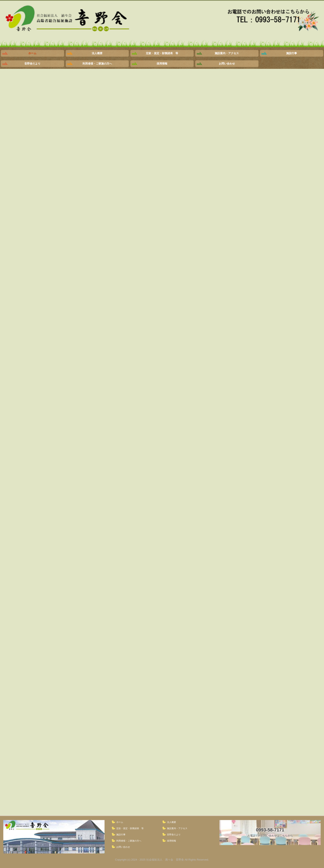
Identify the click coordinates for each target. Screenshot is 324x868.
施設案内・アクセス (227, 53)
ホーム (32, 53)
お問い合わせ (227, 64)
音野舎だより (32, 64)
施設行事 (292, 53)
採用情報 (162, 64)
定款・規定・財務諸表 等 (162, 53)
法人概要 (97, 53)
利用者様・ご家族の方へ (97, 64)
